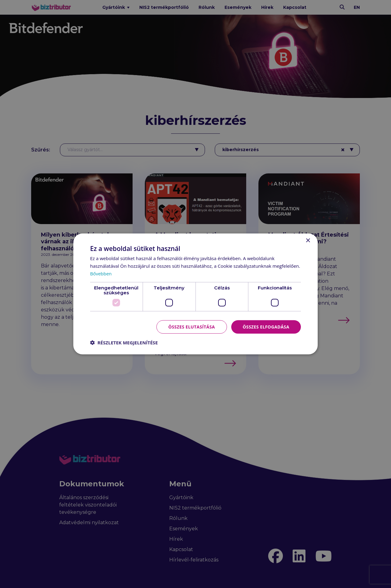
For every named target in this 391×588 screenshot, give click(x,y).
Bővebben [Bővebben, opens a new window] (101, 274)
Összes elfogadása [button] (266, 327)
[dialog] (195, 294)
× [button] (308, 241)
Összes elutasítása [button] (192, 327)
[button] (124, 343)
